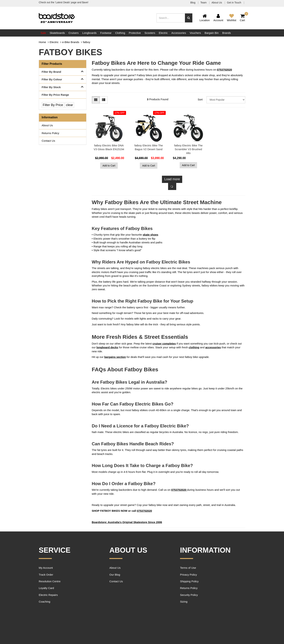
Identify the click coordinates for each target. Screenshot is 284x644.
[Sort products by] (226, 100)
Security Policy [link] (189, 595)
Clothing (120, 33)
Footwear (106, 33)
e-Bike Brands (71, 42)
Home (42, 42)
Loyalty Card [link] (46, 588)
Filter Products (52, 64)
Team (204, 3)
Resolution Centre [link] (50, 581)
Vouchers (195, 33)
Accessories (179, 33)
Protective (135, 33)
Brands (227, 33)
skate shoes (151, 235)
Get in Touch (234, 3)
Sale (43, 33)
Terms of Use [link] (188, 568)
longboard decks (107, 347)
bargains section (115, 357)
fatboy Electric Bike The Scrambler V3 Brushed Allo (188, 149)
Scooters (150, 33)
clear (69, 105)
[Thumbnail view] (96, 100)
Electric (163, 33)
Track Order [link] (46, 575)
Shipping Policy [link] (189, 581)
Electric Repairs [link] (48, 595)
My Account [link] (46, 568)
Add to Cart (109, 166)
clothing (194, 347)
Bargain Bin (212, 33)
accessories (213, 347)
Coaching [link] (44, 602)
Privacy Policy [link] (188, 575)
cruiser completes (164, 344)
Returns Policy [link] (50, 133)
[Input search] (171, 18)
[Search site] (189, 18)
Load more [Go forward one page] (172, 179)
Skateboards (57, 33)
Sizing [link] (184, 602)
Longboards (89, 33)
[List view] (104, 100)
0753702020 (224, 70)
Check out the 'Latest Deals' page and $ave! (64, 2)
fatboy (86, 42)
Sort (200, 99)
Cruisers (74, 33)
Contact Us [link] (48, 141)
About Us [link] (47, 125)
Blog (193, 3)
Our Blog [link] (115, 575)
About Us (217, 3)
